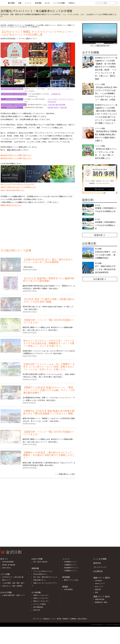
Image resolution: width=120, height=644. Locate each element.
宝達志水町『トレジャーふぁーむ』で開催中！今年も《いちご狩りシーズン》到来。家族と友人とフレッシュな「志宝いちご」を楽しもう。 (49, 367)
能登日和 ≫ (100, 235)
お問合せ (72, 3)
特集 (20, 3)
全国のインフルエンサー (41, 597)
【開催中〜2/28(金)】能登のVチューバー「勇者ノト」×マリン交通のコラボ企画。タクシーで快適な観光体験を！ (49, 390)
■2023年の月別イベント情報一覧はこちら (16, 158)
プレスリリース (100, 566)
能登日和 (97, 562)
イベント (28, 3)
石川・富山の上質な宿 (40, 561)
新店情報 (38, 3)
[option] (100, 179)
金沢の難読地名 (38, 606)
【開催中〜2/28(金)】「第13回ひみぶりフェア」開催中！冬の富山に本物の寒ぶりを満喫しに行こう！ (49, 455)
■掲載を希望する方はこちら (11, 205)
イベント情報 (106, 135)
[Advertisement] (38, 229)
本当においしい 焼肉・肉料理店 (12, 585)
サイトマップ (37, 618)
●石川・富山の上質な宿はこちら (13, 190)
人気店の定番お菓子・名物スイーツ (14, 594)
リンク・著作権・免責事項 (60, 618)
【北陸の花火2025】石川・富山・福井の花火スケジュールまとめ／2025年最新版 (48, 261)
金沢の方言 (37, 609)
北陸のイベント (50, 25)
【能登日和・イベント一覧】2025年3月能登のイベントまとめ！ (49, 321)
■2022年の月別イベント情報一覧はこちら (16, 155)
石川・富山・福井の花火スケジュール (45, 576)
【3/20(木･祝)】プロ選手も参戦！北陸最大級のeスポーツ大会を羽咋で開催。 (49, 300)
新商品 (65, 586)
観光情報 (11, 3)
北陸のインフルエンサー (41, 594)
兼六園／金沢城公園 (9, 564)
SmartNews (99, 580)
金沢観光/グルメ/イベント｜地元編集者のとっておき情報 (26, 25)
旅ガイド (4, 558)
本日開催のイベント (71, 561)
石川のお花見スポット (40, 573)
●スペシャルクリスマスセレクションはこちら (18, 184)
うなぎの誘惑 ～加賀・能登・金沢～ (14, 582)
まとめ (47, 3)
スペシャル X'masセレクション (43, 570)
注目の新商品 (68, 589)
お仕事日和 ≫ (100, 279)
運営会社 (46, 618)
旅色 (97, 592)
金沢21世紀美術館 (8, 561)
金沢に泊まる (7, 567)
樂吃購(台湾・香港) (101, 602)
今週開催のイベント (71, 564)
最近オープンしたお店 (71, 579)
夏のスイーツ (7, 579)
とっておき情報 (59, 3)
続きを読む (28, 267)
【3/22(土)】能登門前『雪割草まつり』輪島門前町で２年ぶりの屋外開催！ (49, 280)
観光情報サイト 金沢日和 (3, 3)
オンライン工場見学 (40, 603)
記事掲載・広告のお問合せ (79, 618)
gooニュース (99, 586)
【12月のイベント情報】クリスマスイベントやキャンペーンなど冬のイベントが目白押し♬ (37, 33)
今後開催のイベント (71, 570)
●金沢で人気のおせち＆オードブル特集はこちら (18, 187)
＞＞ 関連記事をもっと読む (65, 474)
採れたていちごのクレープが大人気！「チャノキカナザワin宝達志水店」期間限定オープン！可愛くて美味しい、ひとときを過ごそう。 (49, 343)
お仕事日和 (98, 570)
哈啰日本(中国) (100, 599)
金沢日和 (3, 25)
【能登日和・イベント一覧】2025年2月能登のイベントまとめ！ (49, 433)
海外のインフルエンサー (41, 600)
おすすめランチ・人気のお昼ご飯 (13, 576)
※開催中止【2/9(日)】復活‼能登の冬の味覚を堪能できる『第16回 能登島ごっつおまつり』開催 (49, 412)
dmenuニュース (100, 583)
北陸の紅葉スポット (40, 579)
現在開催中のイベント (71, 567)
